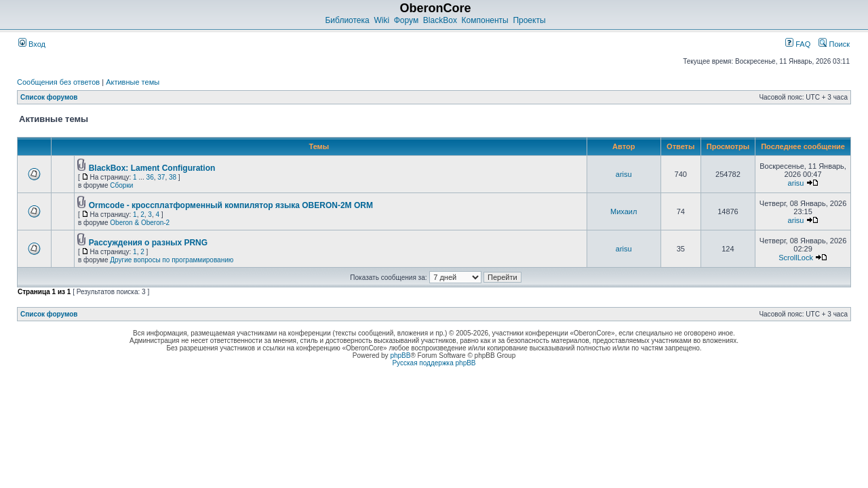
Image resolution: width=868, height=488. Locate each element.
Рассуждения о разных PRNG (148, 243)
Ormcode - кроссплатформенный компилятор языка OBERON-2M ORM (231, 205)
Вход (32, 44)
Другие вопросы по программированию (172, 260)
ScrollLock (796, 258)
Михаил (624, 211)
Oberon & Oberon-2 (140, 223)
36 (150, 177)
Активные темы (133, 82)
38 (173, 177)
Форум (406, 20)
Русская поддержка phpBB (434, 363)
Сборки (121, 185)
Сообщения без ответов (58, 82)
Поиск (834, 44)
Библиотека (347, 20)
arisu (624, 174)
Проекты (529, 20)
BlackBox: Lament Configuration (152, 168)
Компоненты (485, 20)
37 (161, 177)
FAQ (798, 44)
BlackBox (440, 20)
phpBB (400, 355)
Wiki (381, 20)
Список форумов (49, 97)
